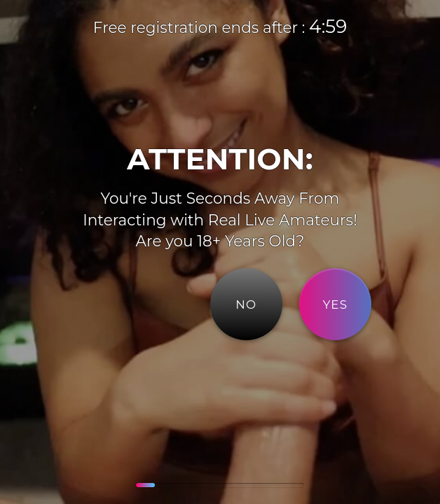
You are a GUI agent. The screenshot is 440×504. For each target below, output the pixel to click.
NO (246, 304)
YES (336, 304)
